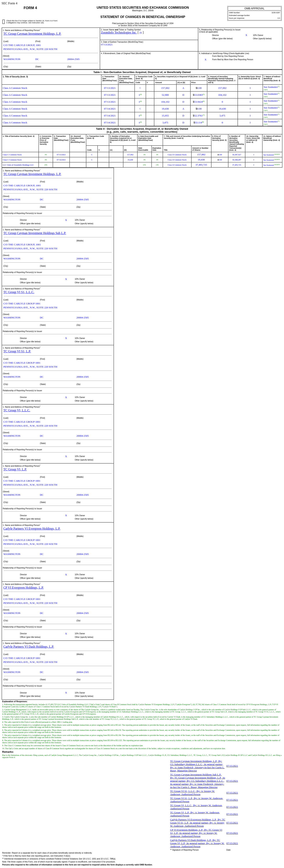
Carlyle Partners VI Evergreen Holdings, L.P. (32, 529)
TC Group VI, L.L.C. (17, 410)
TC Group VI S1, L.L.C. (19, 292)
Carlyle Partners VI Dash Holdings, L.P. (29, 647)
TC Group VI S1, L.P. (17, 351)
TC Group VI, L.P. (15, 469)
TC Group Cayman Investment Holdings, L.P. (32, 34)
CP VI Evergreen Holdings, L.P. (24, 588)
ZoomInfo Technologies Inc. (119, 32)
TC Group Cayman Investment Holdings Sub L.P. (35, 233)
